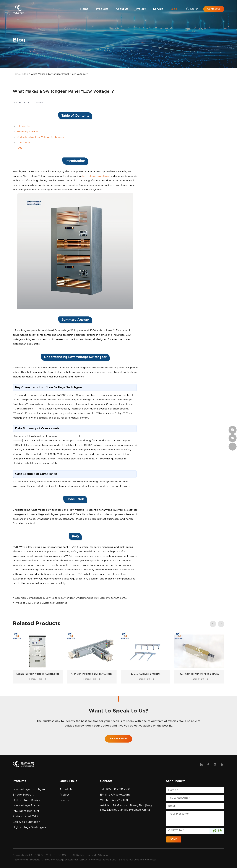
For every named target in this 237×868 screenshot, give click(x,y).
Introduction (24, 126)
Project (141, 9)
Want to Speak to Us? (118, 711)
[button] (221, 624)
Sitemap (103, 855)
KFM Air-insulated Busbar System (92, 674)
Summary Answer (27, 132)
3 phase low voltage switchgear (137, 860)
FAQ (19, 148)
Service (158, 9)
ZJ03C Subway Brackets (145, 674)
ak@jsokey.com (119, 795)
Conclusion (23, 143)
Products (102, 9)
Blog (174, 9)
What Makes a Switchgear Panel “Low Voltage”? (59, 74)
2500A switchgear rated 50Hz (99, 860)
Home (84, 9)
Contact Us (214, 9)
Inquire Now (119, 739)
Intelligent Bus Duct (26, 811)
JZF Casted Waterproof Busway (199, 674)
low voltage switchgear (96, 176)
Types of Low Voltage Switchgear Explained (41, 603)
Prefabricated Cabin (26, 817)
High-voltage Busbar (27, 800)
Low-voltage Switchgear (29, 789)
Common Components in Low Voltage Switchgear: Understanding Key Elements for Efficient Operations (70, 598)
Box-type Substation (26, 822)
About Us (122, 9)
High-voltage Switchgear (29, 827)
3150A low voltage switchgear (60, 860)
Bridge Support (23, 795)
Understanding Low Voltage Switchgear (41, 137)
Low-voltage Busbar (26, 806)
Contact (106, 781)
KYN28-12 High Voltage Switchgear (38, 674)
